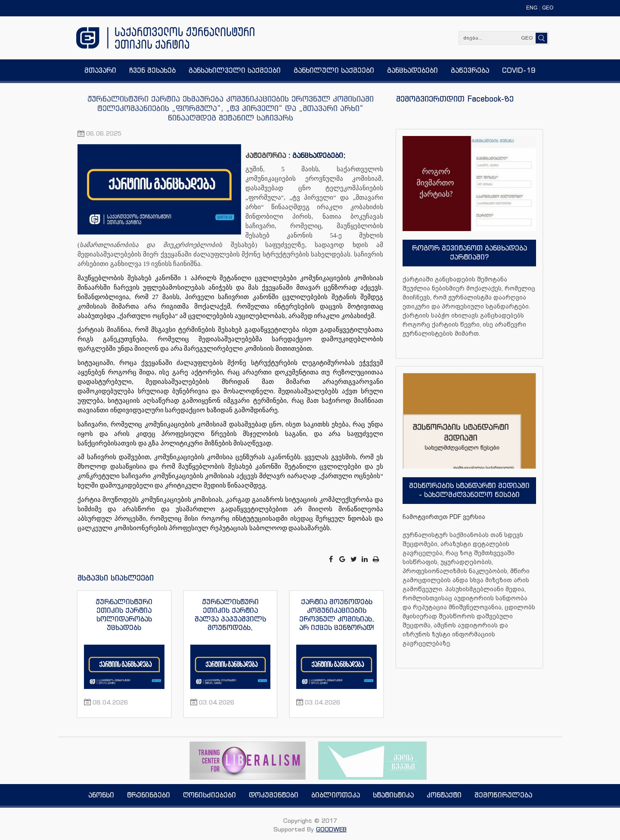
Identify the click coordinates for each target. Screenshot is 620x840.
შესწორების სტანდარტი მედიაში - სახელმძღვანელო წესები (469, 490)
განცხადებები (318, 155)
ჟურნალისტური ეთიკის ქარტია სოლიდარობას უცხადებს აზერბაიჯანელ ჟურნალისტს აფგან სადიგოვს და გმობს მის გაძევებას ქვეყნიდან (124, 615)
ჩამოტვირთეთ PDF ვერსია (444, 517)
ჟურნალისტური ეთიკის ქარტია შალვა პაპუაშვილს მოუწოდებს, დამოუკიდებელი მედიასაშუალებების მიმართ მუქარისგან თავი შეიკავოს (230, 615)
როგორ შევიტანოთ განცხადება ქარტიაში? (470, 252)
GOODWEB (331, 829)
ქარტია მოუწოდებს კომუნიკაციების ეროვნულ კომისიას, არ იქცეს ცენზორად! (337, 615)
